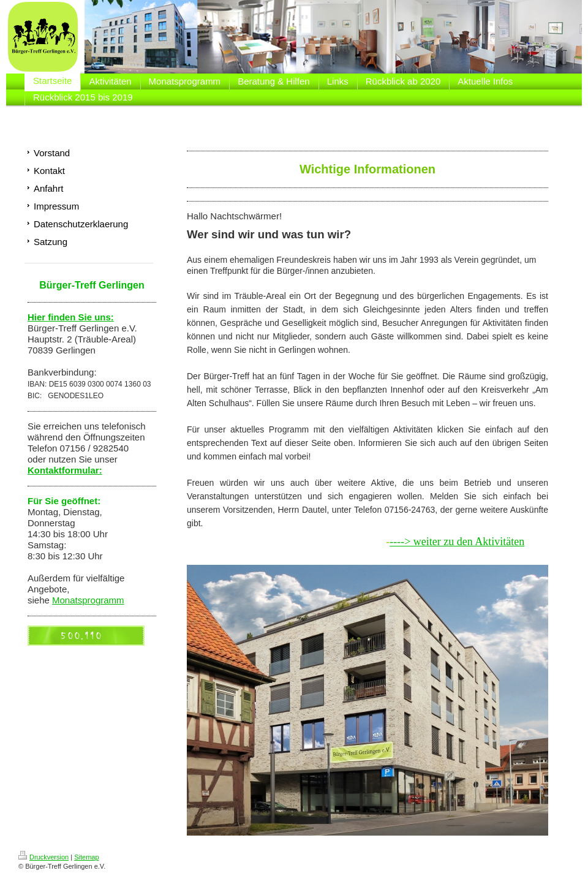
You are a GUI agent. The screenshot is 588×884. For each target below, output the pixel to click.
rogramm (106, 600)
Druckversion (43, 857)
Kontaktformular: (65, 470)
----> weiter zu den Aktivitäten (457, 542)
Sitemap (86, 857)
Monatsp (70, 600)
